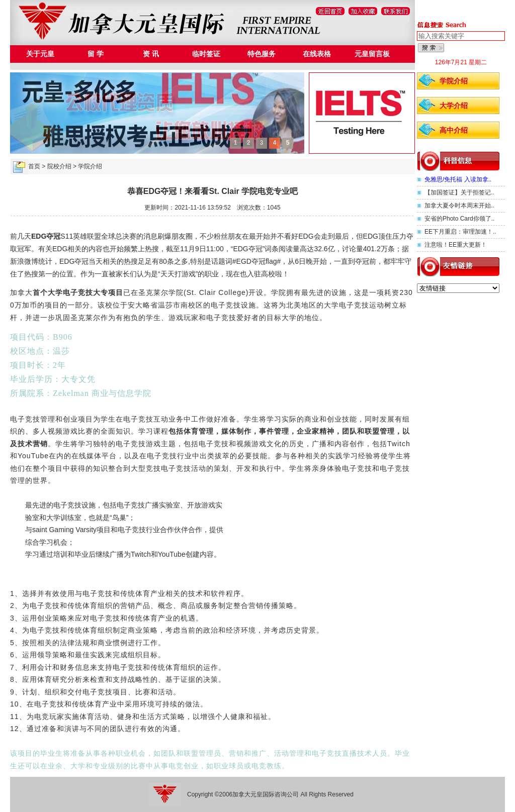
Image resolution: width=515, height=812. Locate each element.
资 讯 (151, 54)
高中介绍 (454, 130)
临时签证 (206, 54)
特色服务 (262, 54)
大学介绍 (454, 106)
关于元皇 (40, 54)
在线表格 (317, 54)
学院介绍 (454, 81)
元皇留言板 (372, 54)
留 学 (96, 54)
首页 (34, 166)
